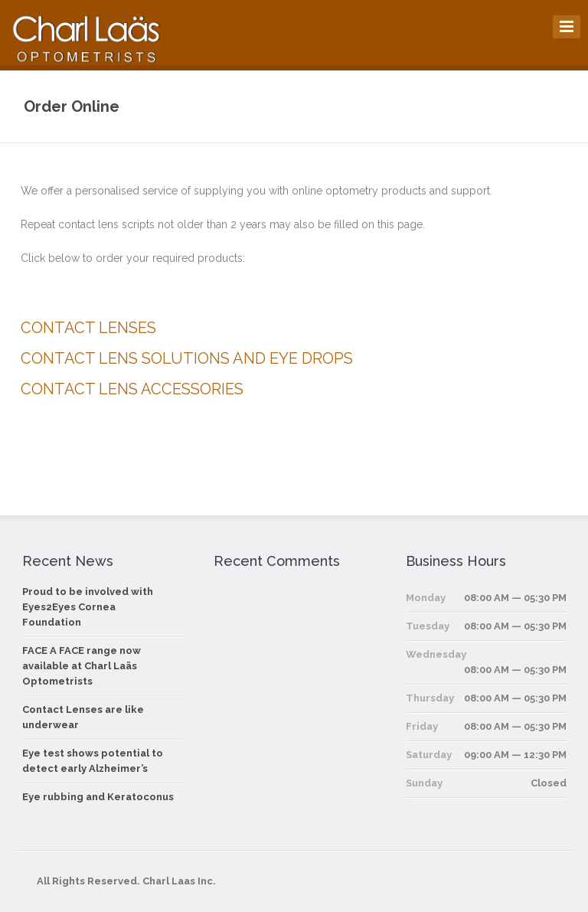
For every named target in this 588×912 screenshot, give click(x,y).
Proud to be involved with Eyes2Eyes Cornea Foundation (88, 607)
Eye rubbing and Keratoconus (98, 797)
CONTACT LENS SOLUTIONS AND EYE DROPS (187, 358)
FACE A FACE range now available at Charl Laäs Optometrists (82, 666)
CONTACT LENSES (88, 328)
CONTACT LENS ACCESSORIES (132, 389)
